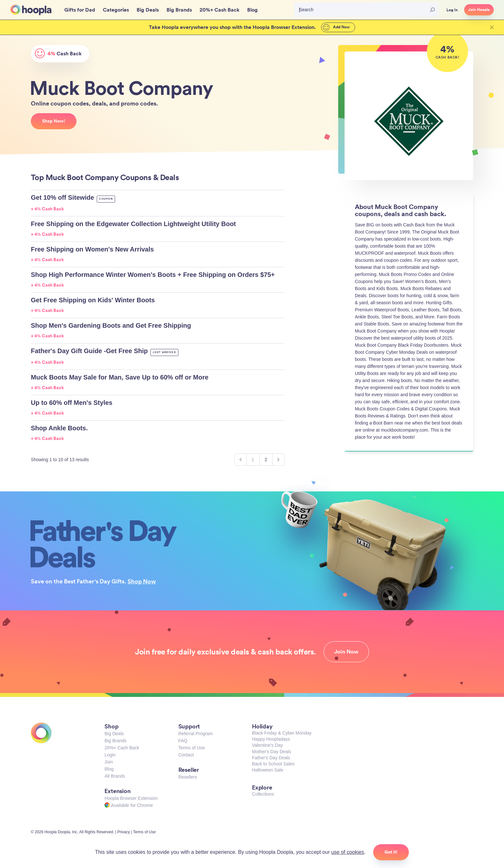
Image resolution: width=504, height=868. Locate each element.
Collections (263, 794)
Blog (109, 769)
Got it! (391, 852)
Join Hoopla (479, 10)
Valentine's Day (267, 745)
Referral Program (196, 734)
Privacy (124, 832)
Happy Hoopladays (271, 739)
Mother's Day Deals (272, 752)
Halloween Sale (268, 770)
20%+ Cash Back (122, 748)
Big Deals (114, 734)
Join (109, 762)
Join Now (346, 652)
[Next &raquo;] (278, 460)
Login (110, 755)
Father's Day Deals (271, 758)
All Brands (115, 776)
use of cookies (347, 852)
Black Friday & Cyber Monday (282, 733)
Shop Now (142, 581)
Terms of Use (192, 748)
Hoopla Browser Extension (131, 798)
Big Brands (115, 741)
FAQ (183, 741)
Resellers (188, 777)
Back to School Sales (273, 764)
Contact (186, 755)
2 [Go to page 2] (266, 460)
